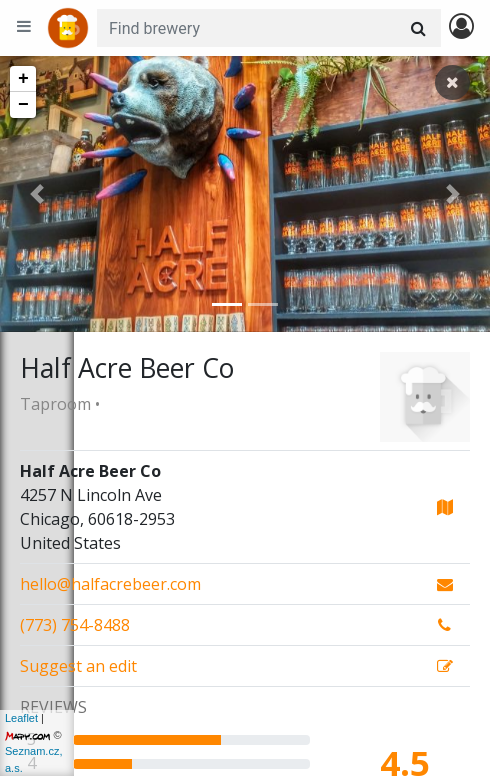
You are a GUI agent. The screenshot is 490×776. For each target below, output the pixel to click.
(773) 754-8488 (75, 625)
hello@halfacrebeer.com (110, 584)
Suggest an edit (78, 666)
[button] (37, 194)
